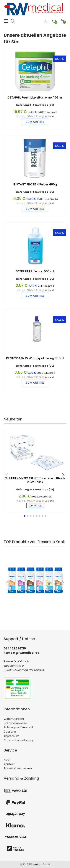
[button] (25, 516)
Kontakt (9, 764)
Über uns (10, 732)
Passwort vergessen (18, 768)
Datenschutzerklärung (19, 740)
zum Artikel (35, 122)
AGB (7, 760)
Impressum (11, 736)
